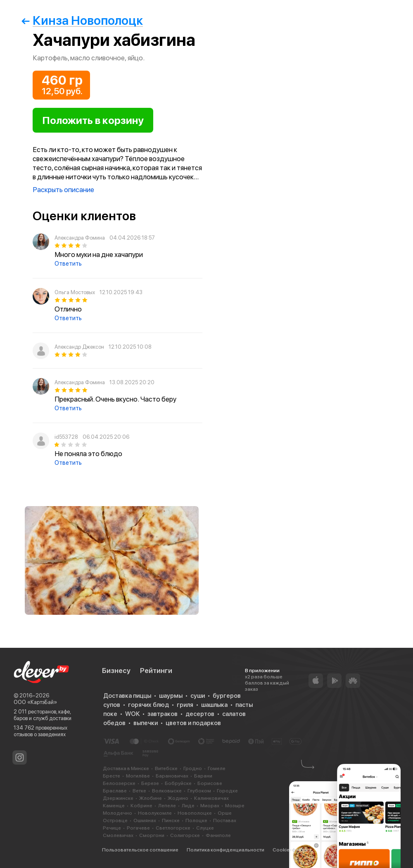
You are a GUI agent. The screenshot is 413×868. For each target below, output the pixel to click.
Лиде (188, 806)
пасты (244, 705)
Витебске (166, 768)
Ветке (139, 791)
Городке (227, 791)
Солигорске (185, 835)
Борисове (210, 783)
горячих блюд (148, 705)
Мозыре (235, 806)
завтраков (163, 714)
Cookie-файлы (290, 850)
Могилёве (138, 776)
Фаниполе (218, 835)
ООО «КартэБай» (35, 702)
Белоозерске (119, 783)
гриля (185, 705)
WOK (132, 714)
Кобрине (141, 806)
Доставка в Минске (126, 768)
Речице (112, 828)
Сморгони (152, 835)
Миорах (210, 806)
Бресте (112, 776)
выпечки (146, 723)
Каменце (114, 806)
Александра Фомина (80, 238)
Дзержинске (118, 798)
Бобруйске (178, 783)
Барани (203, 776)
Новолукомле (155, 813)
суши (198, 696)
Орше (225, 813)
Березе (150, 783)
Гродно (193, 768)
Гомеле (217, 768)
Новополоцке (195, 813)
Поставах (225, 820)
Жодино (178, 798)
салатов (234, 714)
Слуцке (205, 828)
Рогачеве (138, 828)
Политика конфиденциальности (225, 850)
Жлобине (151, 798)
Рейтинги (156, 671)
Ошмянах (145, 820)
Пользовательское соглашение (140, 850)
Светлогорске (173, 828)
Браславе (115, 791)
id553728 (66, 437)
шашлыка (214, 705)
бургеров (227, 696)
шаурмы (171, 696)
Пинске (171, 820)
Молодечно (117, 813)
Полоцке (196, 820)
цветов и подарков (193, 723)
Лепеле (167, 806)
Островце (115, 820)
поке (110, 714)
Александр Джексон (79, 347)
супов (112, 705)
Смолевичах (118, 835)
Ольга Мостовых (75, 292)
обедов (114, 723)
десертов (200, 714)
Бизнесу (116, 671)
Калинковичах (211, 798)
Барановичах (172, 776)
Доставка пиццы (127, 696)
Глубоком (199, 791)
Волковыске (167, 791)
